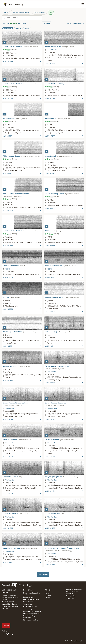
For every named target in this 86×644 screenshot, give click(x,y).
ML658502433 (8, 99)
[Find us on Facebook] (3, 634)
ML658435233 (8, 420)
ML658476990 (50, 277)
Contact (47, 598)
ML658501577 (50, 136)
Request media (28, 602)
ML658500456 (50, 246)
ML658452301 (8, 346)
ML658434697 (8, 494)
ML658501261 (50, 174)
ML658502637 (50, 64)
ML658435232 (50, 383)
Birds (6, 12)
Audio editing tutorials (31, 609)
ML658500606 (50, 209)
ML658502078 (50, 99)
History (47, 593)
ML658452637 (50, 312)
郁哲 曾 (8, 269)
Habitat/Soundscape (21, 12)
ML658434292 (50, 528)
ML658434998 (8, 457)
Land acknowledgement (74, 589)
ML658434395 (8, 528)
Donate (6, 625)
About (48, 590)
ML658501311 (7, 174)
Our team (48, 595)
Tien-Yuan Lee (52, 372)
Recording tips (28, 597)
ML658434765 (50, 457)
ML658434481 (50, 491)
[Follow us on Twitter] (8, 634)
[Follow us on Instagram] (12, 634)
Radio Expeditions (8, 602)
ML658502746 (8, 62)
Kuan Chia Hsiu (53, 50)
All (51, 12)
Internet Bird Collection (9, 604)
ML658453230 (8, 309)
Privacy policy (71, 596)
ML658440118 (50, 346)
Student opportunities (31, 620)
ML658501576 (8, 136)
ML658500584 (8, 246)
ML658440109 (8, 381)
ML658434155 (8, 563)
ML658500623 (8, 211)
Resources (28, 590)
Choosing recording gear (32, 614)
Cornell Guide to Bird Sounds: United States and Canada (11, 598)
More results (43, 574)
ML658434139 (50, 565)
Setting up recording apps (32, 611)
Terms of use (70, 598)
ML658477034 (8, 277)
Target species (28, 604)
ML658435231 (50, 420)
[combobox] (24, 18)
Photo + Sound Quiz (30, 607)
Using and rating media (31, 600)
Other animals (39, 12)
